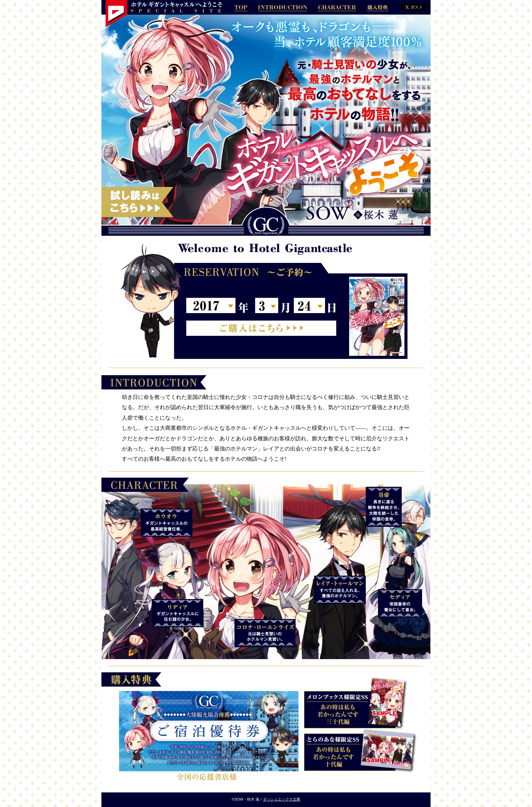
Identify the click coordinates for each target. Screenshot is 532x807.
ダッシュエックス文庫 (282, 799)
